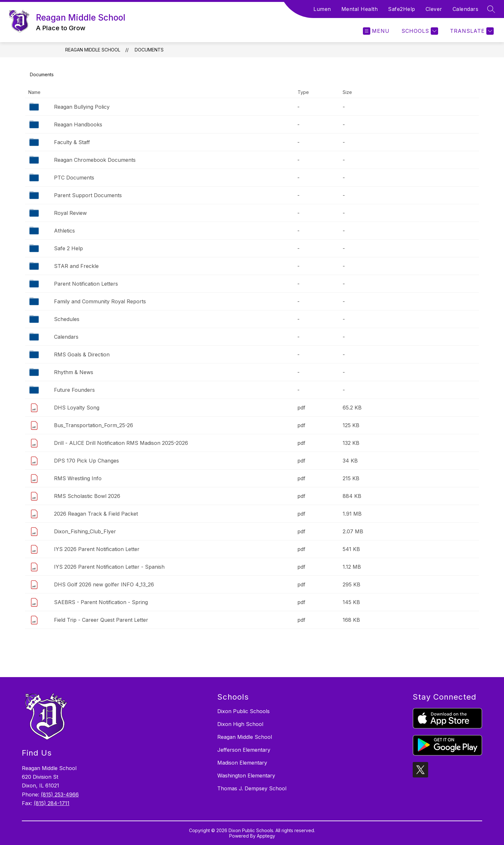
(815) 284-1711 (52, 803)
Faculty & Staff (72, 142)
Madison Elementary (242, 763)
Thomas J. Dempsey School (252, 788)
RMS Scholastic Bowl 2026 (87, 496)
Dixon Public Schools (243, 711)
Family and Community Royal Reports (100, 301)
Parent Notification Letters (86, 284)
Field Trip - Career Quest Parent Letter (101, 620)
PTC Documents (74, 178)
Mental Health (360, 9)
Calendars (466, 9)
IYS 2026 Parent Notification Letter (97, 549)
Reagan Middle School (93, 50)
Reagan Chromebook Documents (95, 160)
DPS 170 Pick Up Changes (86, 461)
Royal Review (70, 213)
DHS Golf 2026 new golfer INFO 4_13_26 (104, 584)
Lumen (322, 9)
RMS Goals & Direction (82, 354)
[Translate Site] (471, 31)
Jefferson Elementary (244, 750)
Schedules (67, 319)
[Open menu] (376, 31)
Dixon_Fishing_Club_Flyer (85, 531)
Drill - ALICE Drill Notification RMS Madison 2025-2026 (121, 443)
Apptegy (266, 836)
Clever (434, 9)
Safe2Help (402, 9)
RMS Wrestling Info (78, 478)
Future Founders (74, 390)
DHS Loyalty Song (77, 408)
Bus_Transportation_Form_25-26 (94, 425)
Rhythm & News (74, 372)
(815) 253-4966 (60, 794)
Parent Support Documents (88, 195)
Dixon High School (240, 724)
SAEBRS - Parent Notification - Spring (101, 602)
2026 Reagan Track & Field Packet (96, 514)
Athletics (64, 231)
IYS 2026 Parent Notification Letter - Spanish (109, 567)
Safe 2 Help (68, 248)
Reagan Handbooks (78, 124)
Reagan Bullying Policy (82, 107)
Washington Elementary (246, 776)
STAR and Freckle (76, 266)
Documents (149, 50)
